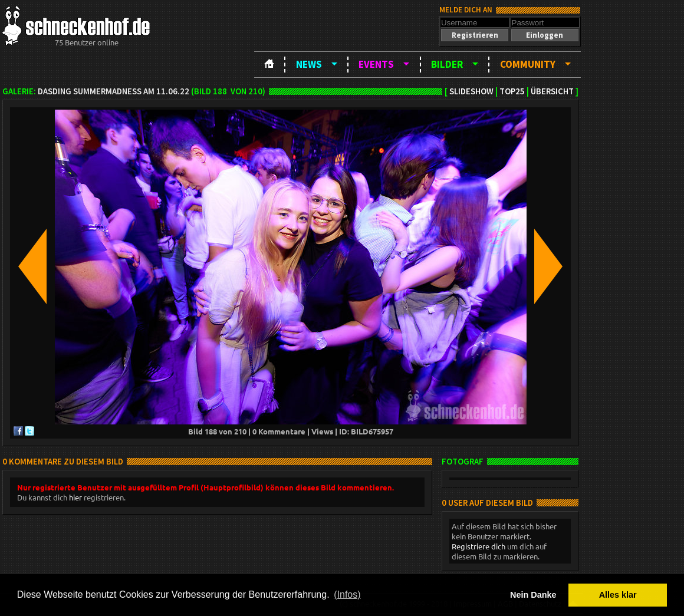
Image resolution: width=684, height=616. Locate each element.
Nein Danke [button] (533, 595)
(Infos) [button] (347, 594)
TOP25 (512, 91)
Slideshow (471, 91)
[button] (475, 35)
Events (376, 64)
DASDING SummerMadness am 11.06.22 (114, 91)
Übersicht (552, 91)
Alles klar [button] (618, 595)
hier (75, 497)
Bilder (447, 64)
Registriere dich (479, 546)
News (309, 64)
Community (528, 64)
